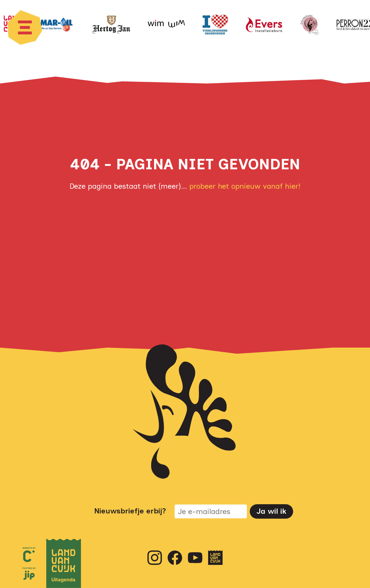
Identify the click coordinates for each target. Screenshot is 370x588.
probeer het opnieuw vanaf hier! (245, 186)
